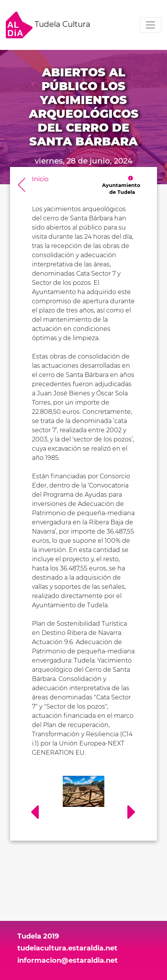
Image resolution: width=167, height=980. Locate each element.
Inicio (40, 179)
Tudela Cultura (48, 25)
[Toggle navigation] (150, 25)
